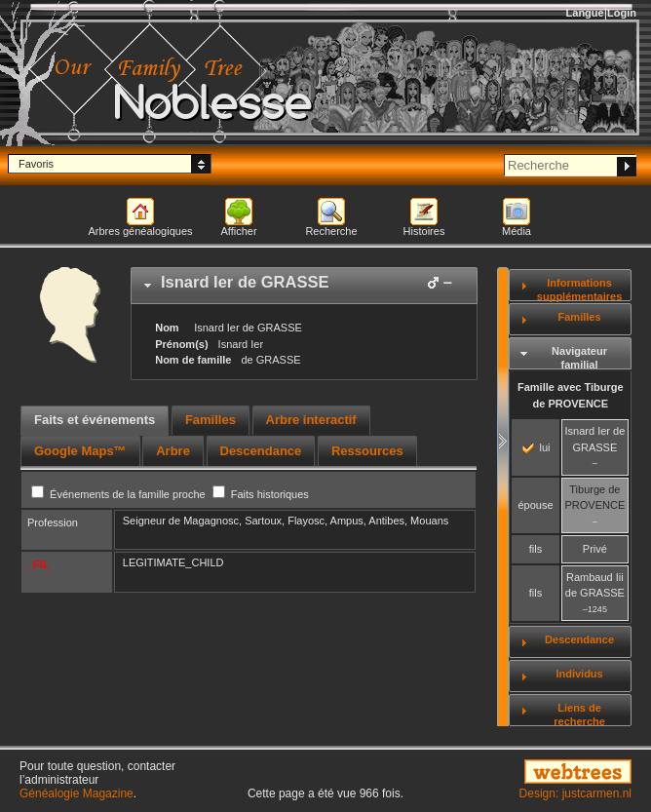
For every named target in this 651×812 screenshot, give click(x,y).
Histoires (424, 231)
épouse (535, 505)
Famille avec (571, 395)
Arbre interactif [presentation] (311, 420)
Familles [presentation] (211, 420)
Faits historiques (261, 494)
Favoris (36, 164)
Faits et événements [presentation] (95, 420)
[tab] (304, 286)
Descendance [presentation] (261, 451)
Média (517, 231)
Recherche (331, 231)
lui (536, 447)
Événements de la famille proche (120, 494)
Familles (580, 317)
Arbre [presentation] (173, 451)
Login (622, 13)
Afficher (238, 231)
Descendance (579, 639)
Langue (585, 13)
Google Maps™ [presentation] (80, 451)
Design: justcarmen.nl (575, 793)
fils (536, 549)
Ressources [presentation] (367, 451)
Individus (579, 674)
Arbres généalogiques (140, 231)
